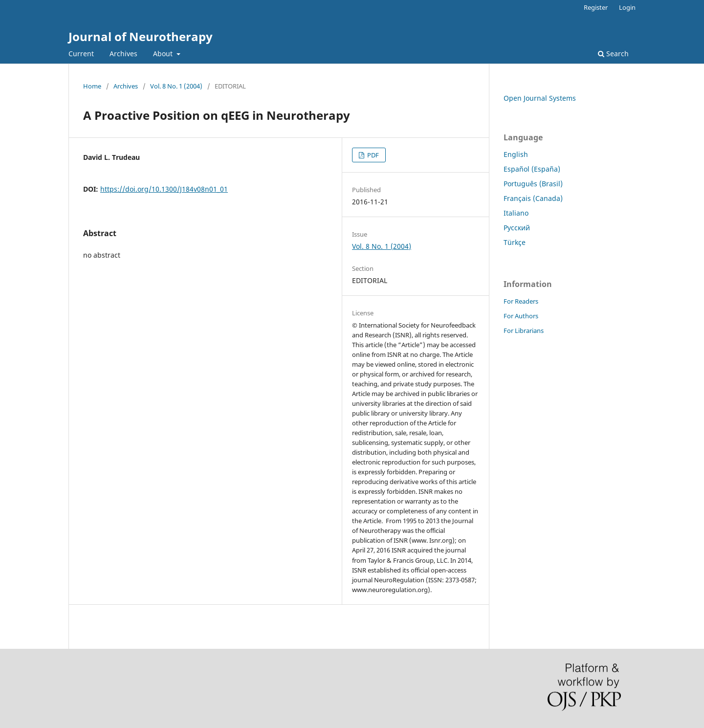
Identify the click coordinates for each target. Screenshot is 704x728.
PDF (372, 155)
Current (81, 54)
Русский (517, 228)
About (164, 54)
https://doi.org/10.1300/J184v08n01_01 (164, 189)
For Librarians (524, 331)
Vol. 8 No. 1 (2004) (176, 86)
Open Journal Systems (540, 98)
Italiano (516, 213)
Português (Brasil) (533, 184)
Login (627, 7)
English (516, 154)
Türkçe (515, 242)
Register (596, 7)
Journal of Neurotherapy (141, 36)
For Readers (521, 301)
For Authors (521, 316)
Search (613, 54)
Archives (123, 54)
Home (92, 86)
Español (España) (532, 169)
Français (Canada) (533, 198)
